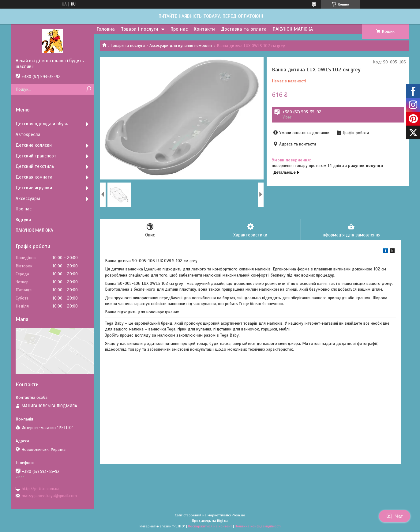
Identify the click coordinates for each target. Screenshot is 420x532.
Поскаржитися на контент (210, 526)
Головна (106, 29)
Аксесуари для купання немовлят (181, 45)
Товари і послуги (140, 29)
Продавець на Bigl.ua (210, 521)
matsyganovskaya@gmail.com (49, 496)
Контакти (204, 29)
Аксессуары (28, 198)
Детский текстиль (35, 166)
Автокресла (28, 134)
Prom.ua (238, 515)
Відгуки (23, 220)
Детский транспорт (36, 156)
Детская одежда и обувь (42, 124)
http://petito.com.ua (41, 488)
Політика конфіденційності (258, 526)
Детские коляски (34, 145)
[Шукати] (88, 89)
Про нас (179, 29)
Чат (395, 516)
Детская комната (34, 177)
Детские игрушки (34, 188)
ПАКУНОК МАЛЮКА (293, 29)
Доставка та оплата (244, 29)
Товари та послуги (128, 45)
